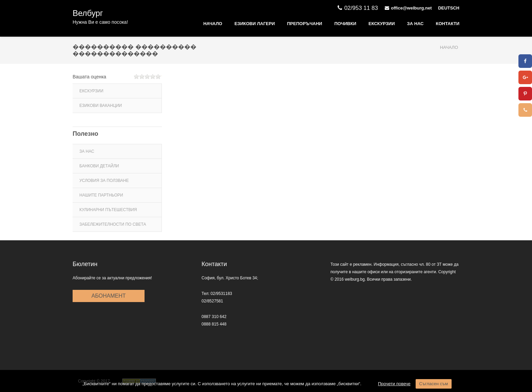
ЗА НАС (415, 24)
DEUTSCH (449, 8)
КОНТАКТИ (448, 24)
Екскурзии (382, 24)
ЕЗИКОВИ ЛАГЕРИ (255, 24)
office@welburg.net (409, 8)
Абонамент (109, 296)
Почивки (345, 24)
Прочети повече (394, 384)
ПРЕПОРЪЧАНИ (305, 24)
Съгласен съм (433, 384)
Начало (213, 24)
